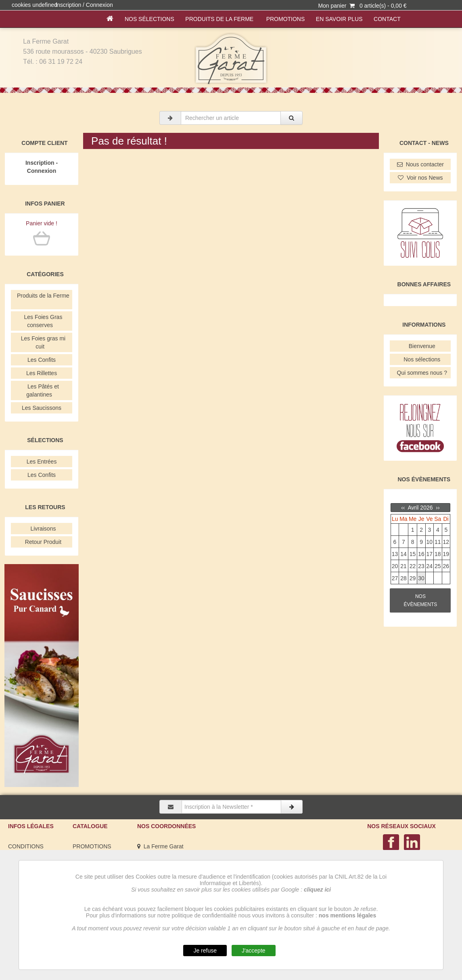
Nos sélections (149, 19)
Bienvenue (420, 346)
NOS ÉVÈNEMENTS (421, 600)
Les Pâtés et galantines (42, 390)
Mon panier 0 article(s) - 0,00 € (362, 6)
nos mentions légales (347, 915)
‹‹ (404, 508)
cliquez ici (317, 890)
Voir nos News (420, 178)
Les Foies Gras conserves (42, 321)
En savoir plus (339, 19)
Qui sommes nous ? (420, 373)
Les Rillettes (42, 373)
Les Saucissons (42, 408)
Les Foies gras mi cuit (42, 342)
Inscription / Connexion (84, 5)
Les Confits (42, 360)
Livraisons (42, 529)
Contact (387, 19)
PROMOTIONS (285, 19)
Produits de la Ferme (220, 19)
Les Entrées (42, 462)
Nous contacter (420, 164)
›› (437, 508)
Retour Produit (42, 542)
